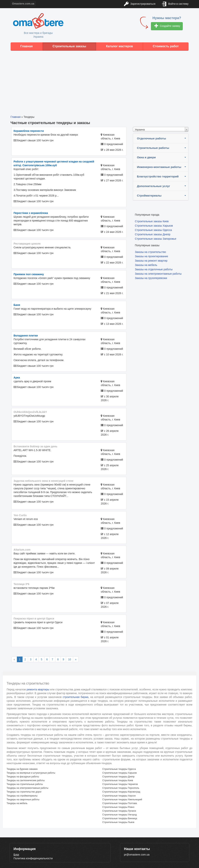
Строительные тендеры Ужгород (120, 815)
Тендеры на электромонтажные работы (27, 788)
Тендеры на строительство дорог (24, 792)
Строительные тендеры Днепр (119, 777)
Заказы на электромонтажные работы (158, 274)
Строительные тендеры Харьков (120, 773)
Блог (16, 855)
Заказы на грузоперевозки (151, 278)
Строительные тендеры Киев (118, 780)
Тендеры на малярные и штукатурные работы (31, 773)
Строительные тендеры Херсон (119, 796)
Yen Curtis (20, 515)
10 (69, 659)
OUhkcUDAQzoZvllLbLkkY (30, 412)
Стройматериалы (149, 195)
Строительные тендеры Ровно (118, 807)
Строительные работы (153, 148)
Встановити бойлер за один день (36, 446)
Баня (17, 305)
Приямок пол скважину (29, 274)
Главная (26, 46)
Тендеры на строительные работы (25, 784)
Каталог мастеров (119, 46)
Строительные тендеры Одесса (119, 769)
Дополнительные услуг (153, 186)
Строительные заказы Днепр (153, 234)
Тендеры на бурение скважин (22, 769)
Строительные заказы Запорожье (156, 239)
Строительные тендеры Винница (120, 818)
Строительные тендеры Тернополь (121, 788)
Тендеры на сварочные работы (23, 800)
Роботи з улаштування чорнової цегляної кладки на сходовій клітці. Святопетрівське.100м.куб (54, 163)
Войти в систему (175, 4)
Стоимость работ (166, 46)
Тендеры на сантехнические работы (26, 780)
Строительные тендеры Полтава (120, 803)
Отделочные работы (151, 138)
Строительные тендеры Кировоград (121, 792)
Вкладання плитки (26, 336)
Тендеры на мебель (17, 803)
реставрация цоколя (27, 244)
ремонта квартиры (38, 689)
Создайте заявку (167, 26)
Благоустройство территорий (158, 176)
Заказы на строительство (150, 252)
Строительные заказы (69, 46)
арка (17, 378)
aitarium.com (22, 550)
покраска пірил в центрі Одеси (34, 619)
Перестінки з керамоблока (31, 213)
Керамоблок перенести (29, 131)
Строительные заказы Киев (152, 221)
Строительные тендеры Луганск (119, 811)
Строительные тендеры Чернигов (120, 784)
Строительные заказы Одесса (153, 230)
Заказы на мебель (146, 265)
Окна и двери (146, 157)
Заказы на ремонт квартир (151, 261)
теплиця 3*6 (21, 584)
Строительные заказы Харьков (154, 226)
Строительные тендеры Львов (118, 822)
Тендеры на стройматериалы (22, 796)
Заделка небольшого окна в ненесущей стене (44, 481)
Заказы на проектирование (151, 256)
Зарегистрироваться (140, 4)
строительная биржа (76, 697)
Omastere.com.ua (23, 4)
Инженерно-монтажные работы (159, 167)
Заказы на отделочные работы (154, 269)
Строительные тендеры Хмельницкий (122, 800)
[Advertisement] (99, 80)
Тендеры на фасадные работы (23, 777)
